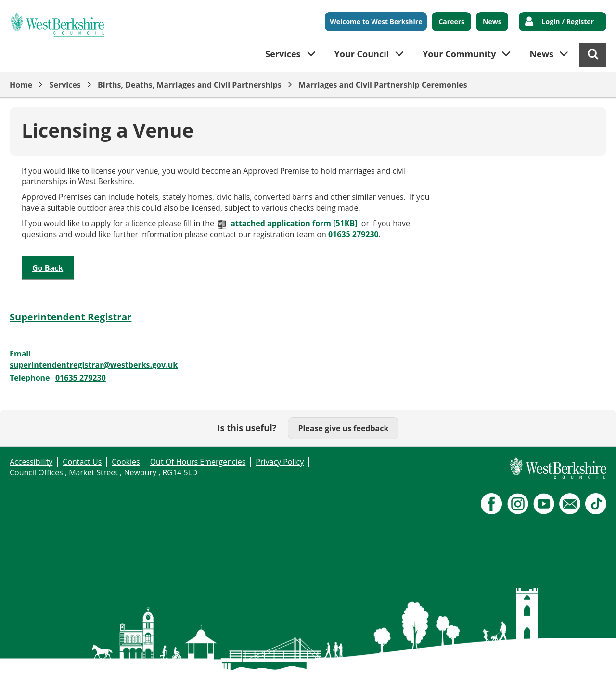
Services (65, 85)
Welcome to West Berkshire (376, 21)
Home (21, 85)
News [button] (541, 54)
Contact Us (82, 462)
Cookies (126, 462)
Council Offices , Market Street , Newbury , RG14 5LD (104, 472)
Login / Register (568, 21)
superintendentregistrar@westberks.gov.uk (94, 365)
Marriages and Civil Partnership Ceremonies (383, 85)
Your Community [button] (459, 54)
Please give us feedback (343, 428)
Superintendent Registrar (71, 317)
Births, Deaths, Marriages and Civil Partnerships (190, 85)
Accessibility (31, 462)
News (492, 21)
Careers (451, 21)
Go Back (48, 268)
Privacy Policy (280, 462)
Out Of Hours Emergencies (198, 462)
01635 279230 (353, 234)
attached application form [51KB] (294, 223)
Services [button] (283, 54)
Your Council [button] (362, 54)
